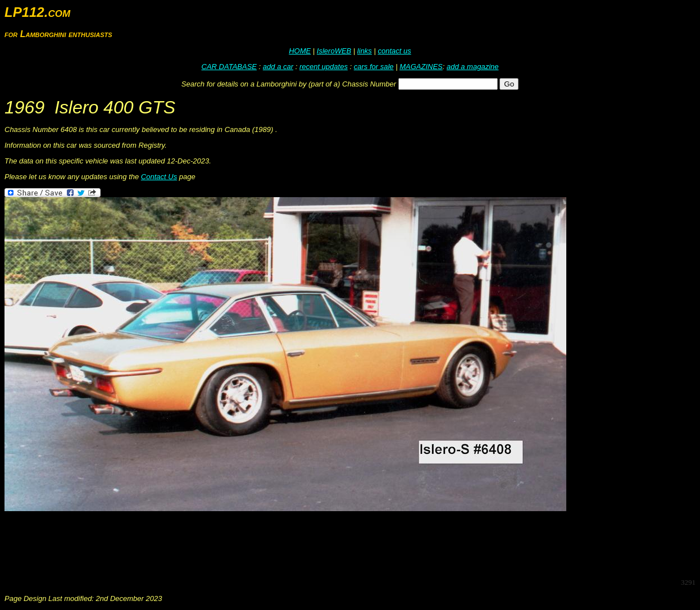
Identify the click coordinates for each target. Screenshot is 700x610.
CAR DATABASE (229, 67)
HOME (300, 51)
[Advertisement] (209, 544)
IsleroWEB (334, 51)
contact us (394, 51)
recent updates (324, 67)
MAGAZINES (421, 67)
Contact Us (159, 177)
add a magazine (473, 67)
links (365, 51)
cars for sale (374, 67)
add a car (278, 67)
